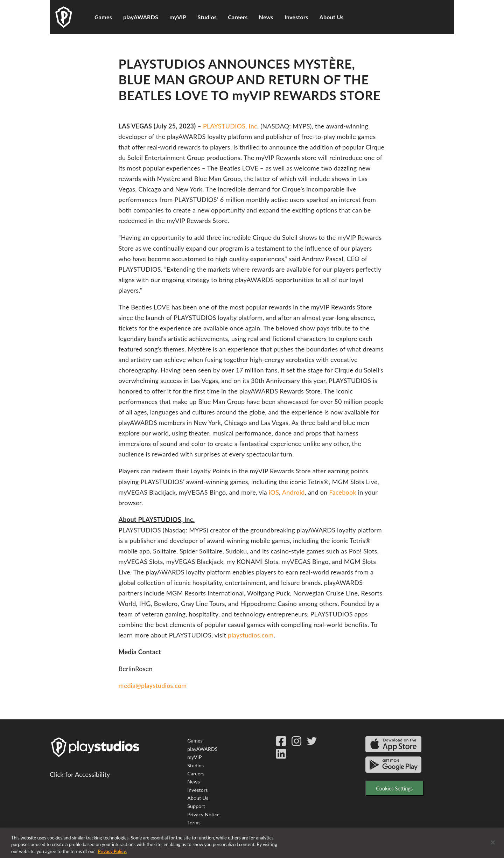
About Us (332, 17)
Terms (194, 822)
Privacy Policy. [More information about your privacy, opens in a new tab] (112, 854)
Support (196, 806)
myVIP (178, 17)
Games (103, 17)
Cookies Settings (394, 789)
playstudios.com (251, 635)
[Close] (493, 845)
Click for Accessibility (80, 774)
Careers (238, 17)
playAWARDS (141, 17)
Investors (296, 17)
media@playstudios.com (153, 685)
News (266, 17)
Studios (207, 17)
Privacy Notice (203, 814)
